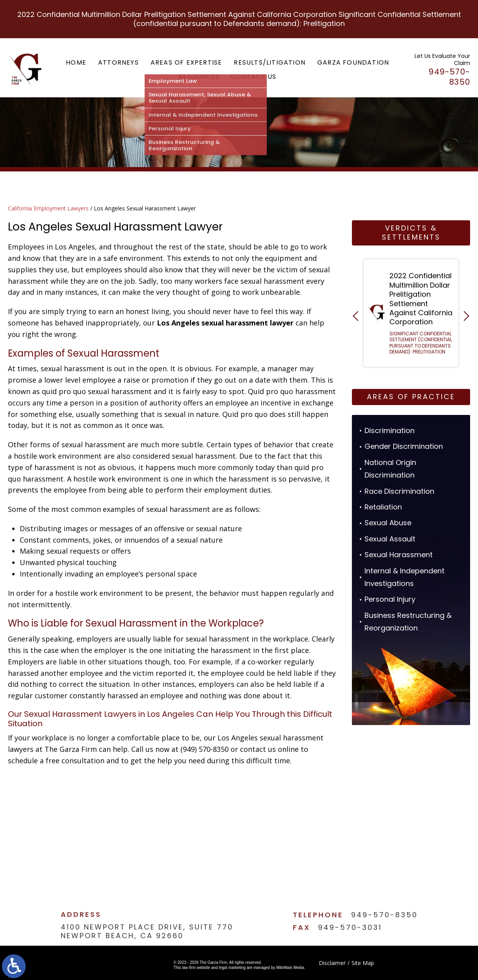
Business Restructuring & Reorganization (408, 622)
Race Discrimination (399, 491)
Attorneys (118, 62)
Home (76, 62)
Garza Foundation (353, 62)
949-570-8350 (384, 933)
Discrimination (390, 430)
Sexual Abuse (388, 523)
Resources (199, 77)
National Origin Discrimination (390, 469)
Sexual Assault (390, 539)
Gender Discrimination (404, 446)
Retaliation (383, 507)
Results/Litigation (270, 62)
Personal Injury (390, 599)
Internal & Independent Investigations (405, 577)
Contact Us (254, 77)
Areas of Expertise (186, 62)
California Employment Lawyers (48, 208)
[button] (358, 316)
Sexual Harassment (399, 555)
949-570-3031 (350, 945)
